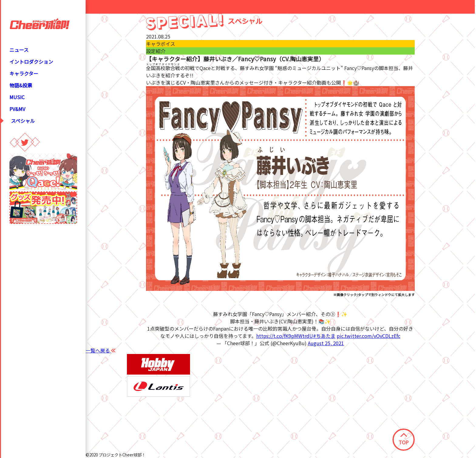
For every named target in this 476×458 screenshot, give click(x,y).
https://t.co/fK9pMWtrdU (285, 336)
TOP (404, 439)
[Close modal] (475, 6)
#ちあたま (324, 336)
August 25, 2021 (326, 343)
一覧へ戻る (100, 350)
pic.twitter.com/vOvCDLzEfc (369, 336)
